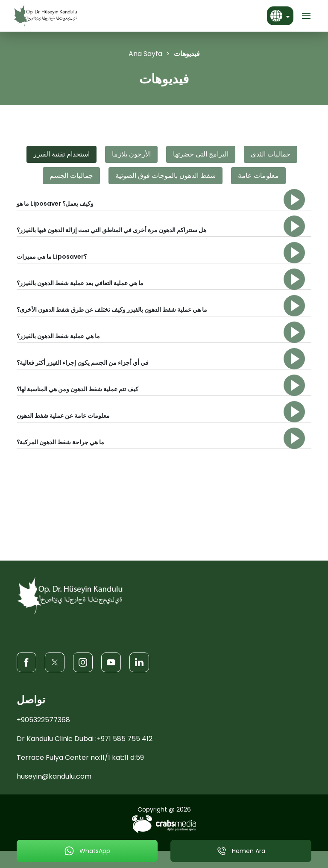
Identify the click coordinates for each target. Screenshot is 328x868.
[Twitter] (55, 662)
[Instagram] (83, 662)
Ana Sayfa (145, 54)
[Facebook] (26, 662)
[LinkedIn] (139, 662)
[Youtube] (111, 662)
